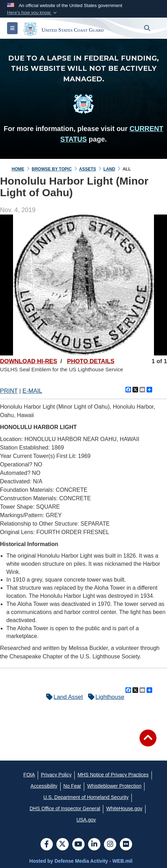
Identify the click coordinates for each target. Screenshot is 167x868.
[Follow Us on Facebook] (47, 845)
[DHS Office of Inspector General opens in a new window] (65, 808)
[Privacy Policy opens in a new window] (56, 775)
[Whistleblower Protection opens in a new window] (114, 786)
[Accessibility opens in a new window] (44, 786)
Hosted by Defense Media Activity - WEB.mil (81, 861)
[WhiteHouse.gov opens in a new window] (124, 808)
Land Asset (63, 697)
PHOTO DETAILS (91, 361)
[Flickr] (126, 845)
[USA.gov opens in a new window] (86, 820)
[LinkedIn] (94, 845)
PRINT (9, 391)
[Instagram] (110, 845)
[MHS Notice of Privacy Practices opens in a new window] (113, 775)
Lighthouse (104, 697)
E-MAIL (32, 391)
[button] (33, 13)
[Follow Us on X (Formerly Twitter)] (63, 845)
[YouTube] (78, 845)
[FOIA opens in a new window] (29, 775)
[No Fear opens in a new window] (72, 786)
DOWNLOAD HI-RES (29, 361)
